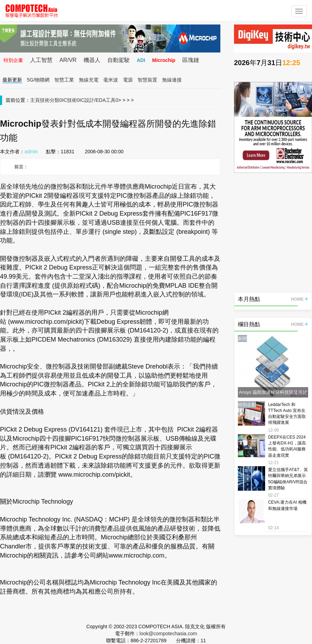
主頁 (35, 100)
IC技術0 (71, 100)
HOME (300, 299)
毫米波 (111, 80)
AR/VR (68, 60)
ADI (141, 60)
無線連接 (172, 80)
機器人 (92, 60)
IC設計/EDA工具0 (99, 100)
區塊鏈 (191, 60)
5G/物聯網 (38, 80)
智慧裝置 (148, 80)
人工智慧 (41, 60)
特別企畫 (13, 60)
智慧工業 (64, 80)
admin (31, 152)
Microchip (164, 60)
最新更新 (12, 80)
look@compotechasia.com (168, 633)
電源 (128, 80)
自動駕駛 (119, 60)
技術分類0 (51, 100)
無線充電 (89, 80)
